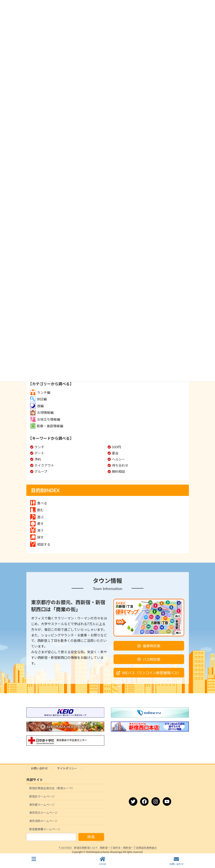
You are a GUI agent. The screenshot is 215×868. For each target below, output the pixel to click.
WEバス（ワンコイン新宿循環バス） (151, 673)
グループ (41, 471)
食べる (39, 503)
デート (39, 453)
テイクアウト (44, 465)
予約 (38, 459)
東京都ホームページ (42, 804)
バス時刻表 (152, 659)
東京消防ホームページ (43, 821)
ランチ (39, 447)
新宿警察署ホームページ (45, 829)
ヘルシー (118, 459)
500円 (116, 447)
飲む (37, 510)
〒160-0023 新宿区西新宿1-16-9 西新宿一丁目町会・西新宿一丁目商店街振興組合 (108, 848)
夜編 (37, 406)
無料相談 (118, 471)
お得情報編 (42, 413)
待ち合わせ (120, 465)
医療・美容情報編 (47, 426)
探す (37, 537)
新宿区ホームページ (42, 796)
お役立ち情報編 (45, 419)
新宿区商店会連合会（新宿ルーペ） (52, 788)
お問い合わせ (39, 768)
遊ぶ (37, 517)
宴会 (115, 453)
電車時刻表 (152, 646)
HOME (103, 861)
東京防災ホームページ (43, 813)
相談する (40, 544)
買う (37, 530)
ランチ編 (40, 392)
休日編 (38, 399)
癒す (37, 524)
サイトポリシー (67, 768)
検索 (91, 837)
